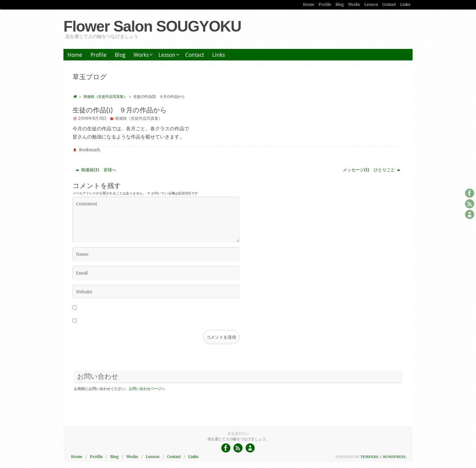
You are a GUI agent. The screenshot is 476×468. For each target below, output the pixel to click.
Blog (340, 4)
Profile (325, 4)
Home (309, 4)
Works (354, 4)
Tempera (369, 457)
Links (405, 4)
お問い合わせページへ (147, 389)
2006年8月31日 (92, 118)
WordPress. (395, 457)
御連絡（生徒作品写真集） (108, 96)
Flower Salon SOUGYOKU (152, 26)
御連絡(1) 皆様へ (96, 170)
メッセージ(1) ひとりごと (371, 170)
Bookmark (89, 150)
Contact (389, 4)
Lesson (371, 4)
